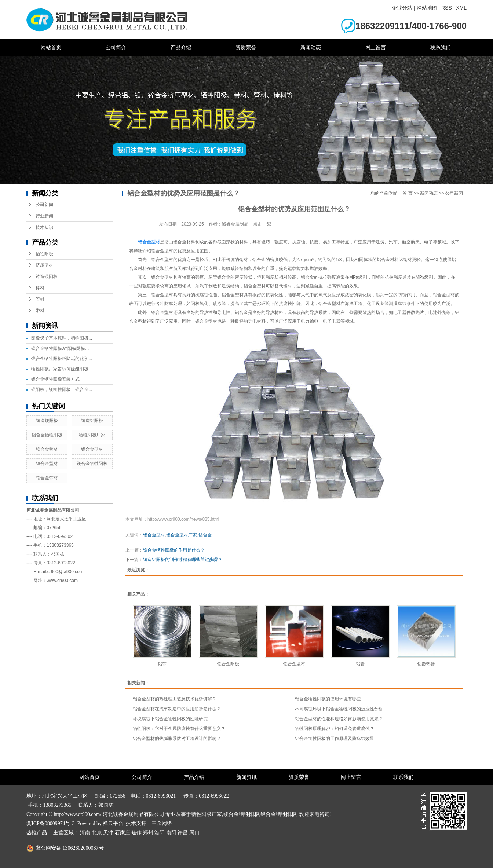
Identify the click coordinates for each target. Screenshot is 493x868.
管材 (40, 299)
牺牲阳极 (44, 254)
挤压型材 (44, 265)
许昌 (183, 833)
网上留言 (376, 47)
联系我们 (441, 47)
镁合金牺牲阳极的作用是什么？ (174, 550)
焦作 (136, 833)
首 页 (407, 193)
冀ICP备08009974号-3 (50, 823)
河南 (85, 833)
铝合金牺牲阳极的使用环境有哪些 (328, 699)
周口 (194, 833)
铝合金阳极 (228, 664)
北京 (97, 833)
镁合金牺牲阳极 (92, 464)
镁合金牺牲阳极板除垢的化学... (62, 359)
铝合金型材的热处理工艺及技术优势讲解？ (175, 699)
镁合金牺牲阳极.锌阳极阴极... (60, 348)
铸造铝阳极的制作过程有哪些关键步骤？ (183, 560)
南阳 (171, 833)
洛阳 (160, 833)
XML (461, 8)
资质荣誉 (246, 47)
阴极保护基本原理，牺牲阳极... (62, 338)
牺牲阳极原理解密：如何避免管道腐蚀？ (335, 729)
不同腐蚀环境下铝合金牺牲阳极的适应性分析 (339, 709)
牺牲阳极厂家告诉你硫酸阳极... (62, 369)
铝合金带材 (47, 478)
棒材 (40, 288)
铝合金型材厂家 (182, 535)
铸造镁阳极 (47, 276)
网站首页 (51, 47)
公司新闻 (44, 205)
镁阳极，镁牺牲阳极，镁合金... (62, 389)
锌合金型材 (47, 464)
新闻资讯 (246, 777)
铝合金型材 (92, 449)
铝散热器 (426, 664)
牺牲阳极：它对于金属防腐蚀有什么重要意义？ (179, 729)
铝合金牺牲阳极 (47, 435)
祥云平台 (113, 823)
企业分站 (402, 8)
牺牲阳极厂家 (92, 435)
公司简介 (116, 47)
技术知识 (44, 227)
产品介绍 (181, 47)
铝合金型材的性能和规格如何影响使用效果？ (339, 719)
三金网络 (162, 823)
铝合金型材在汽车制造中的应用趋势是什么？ (177, 709)
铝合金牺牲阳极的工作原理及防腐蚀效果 (335, 739)
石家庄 (123, 833)
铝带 (162, 664)
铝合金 (205, 535)
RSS (447, 8)
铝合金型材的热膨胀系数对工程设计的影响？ (177, 739)
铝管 (360, 664)
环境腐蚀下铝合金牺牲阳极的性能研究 (170, 719)
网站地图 (427, 8)
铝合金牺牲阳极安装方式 (55, 379)
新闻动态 (311, 47)
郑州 (148, 833)
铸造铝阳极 (92, 421)
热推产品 (37, 833)
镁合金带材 (47, 449)
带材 (40, 311)
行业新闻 (44, 216)
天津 (108, 833)
